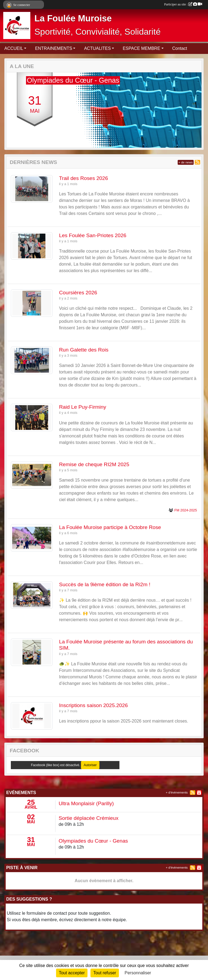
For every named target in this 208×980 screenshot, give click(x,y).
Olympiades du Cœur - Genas (93, 841)
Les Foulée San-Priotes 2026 (93, 235)
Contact (180, 48)
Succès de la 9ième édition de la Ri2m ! (105, 584)
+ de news (186, 162)
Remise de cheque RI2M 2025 (94, 464)
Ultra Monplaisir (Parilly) (86, 803)
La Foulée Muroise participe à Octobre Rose (110, 527)
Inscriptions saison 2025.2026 (93, 705)
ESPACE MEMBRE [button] (141, 48)
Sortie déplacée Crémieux (89, 818)
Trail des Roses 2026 (84, 178)
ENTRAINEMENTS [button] (53, 48)
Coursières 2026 (78, 293)
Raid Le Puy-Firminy (83, 407)
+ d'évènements (177, 792)
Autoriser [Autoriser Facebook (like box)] (90, 765)
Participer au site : (183, 4)
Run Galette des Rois (84, 350)
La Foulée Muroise (73, 18)
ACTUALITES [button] (97, 48)
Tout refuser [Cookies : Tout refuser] (105, 973)
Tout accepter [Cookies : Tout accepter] (72, 973)
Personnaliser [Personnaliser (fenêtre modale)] (138, 973)
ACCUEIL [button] (14, 48)
